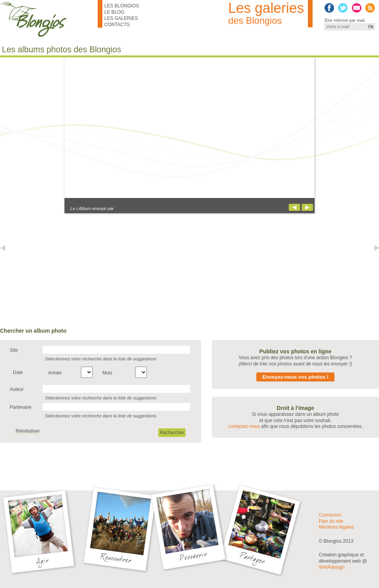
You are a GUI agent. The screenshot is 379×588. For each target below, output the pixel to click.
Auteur (17, 389)
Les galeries (121, 18)
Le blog (114, 12)
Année (55, 373)
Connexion (330, 515)
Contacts (117, 25)
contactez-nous (244, 426)
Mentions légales (336, 527)
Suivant (307, 207)
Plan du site (331, 521)
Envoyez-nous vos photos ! (295, 377)
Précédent (294, 207)
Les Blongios (122, 6)
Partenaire (21, 407)
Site (14, 350)
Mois (107, 373)
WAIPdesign (332, 567)
